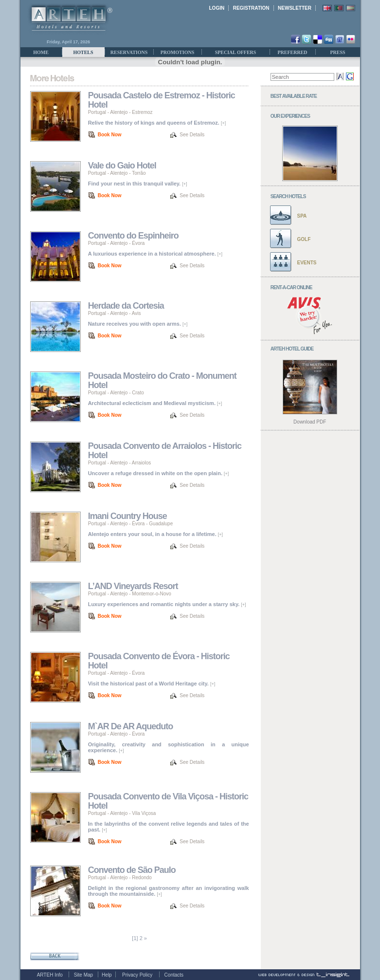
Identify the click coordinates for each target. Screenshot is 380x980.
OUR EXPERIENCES (290, 116)
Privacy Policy (137, 975)
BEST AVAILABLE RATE (294, 96)
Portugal (97, 112)
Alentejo (119, 112)
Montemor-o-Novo (152, 594)
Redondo (142, 878)
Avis (136, 313)
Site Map (83, 975)
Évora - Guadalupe (152, 524)
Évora (138, 243)
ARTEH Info (50, 975)
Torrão (139, 173)
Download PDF (310, 422)
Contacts (174, 975)
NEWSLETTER (295, 8)
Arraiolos (141, 463)
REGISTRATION (251, 8)
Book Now (110, 135)
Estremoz (142, 112)
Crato (138, 393)
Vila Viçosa (144, 813)
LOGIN (217, 8)
